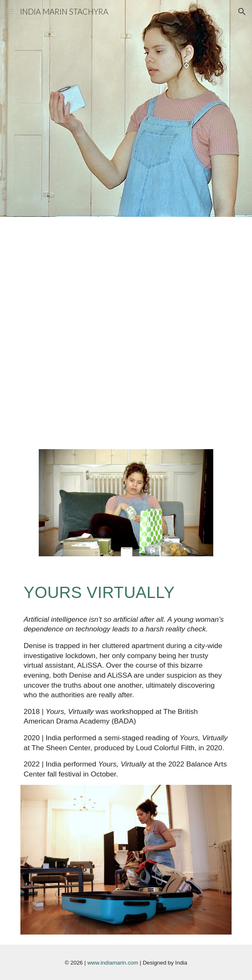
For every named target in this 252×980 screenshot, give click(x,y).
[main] (126, 592)
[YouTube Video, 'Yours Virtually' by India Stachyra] (126, 280)
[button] (10, 11)
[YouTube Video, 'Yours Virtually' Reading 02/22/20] (126, 392)
